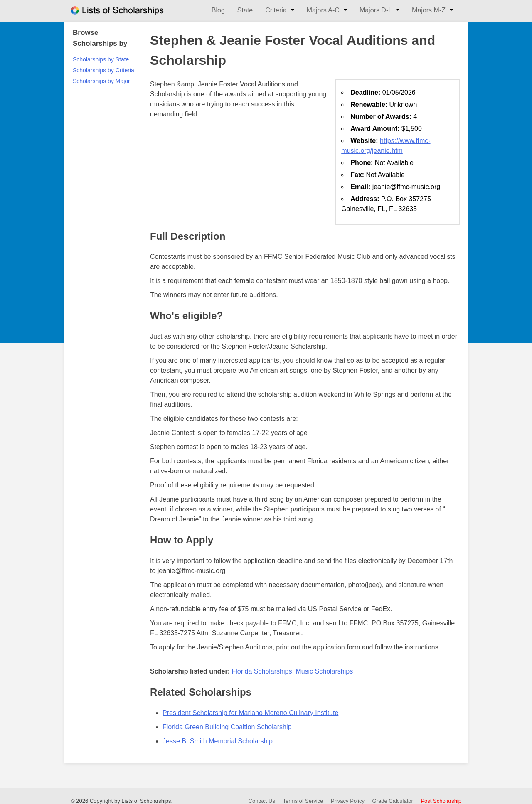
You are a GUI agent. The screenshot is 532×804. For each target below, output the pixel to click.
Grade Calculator (393, 801)
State (245, 10)
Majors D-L (376, 10)
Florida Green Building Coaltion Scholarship (227, 727)
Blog (218, 10)
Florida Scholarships (262, 671)
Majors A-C (323, 10)
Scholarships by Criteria (103, 70)
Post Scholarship (441, 801)
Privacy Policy (348, 801)
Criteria (276, 10)
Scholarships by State (101, 59)
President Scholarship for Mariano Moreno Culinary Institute (250, 713)
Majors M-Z (429, 10)
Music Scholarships (324, 671)
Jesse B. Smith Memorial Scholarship (218, 741)
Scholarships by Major (101, 81)
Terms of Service (303, 801)
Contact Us (262, 801)
